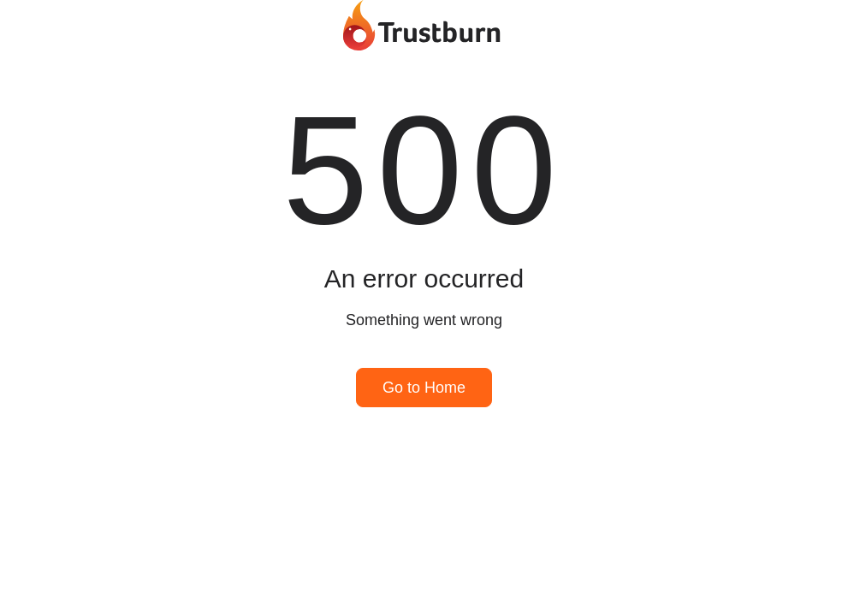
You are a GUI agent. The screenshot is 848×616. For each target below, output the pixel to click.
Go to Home (424, 388)
